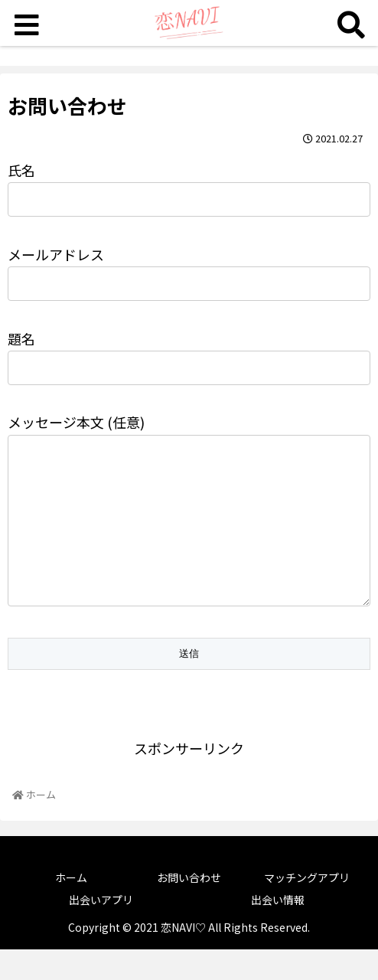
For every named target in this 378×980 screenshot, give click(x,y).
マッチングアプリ (307, 908)
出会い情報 (278, 930)
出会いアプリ (101, 930)
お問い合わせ (189, 908)
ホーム (71, 908)
